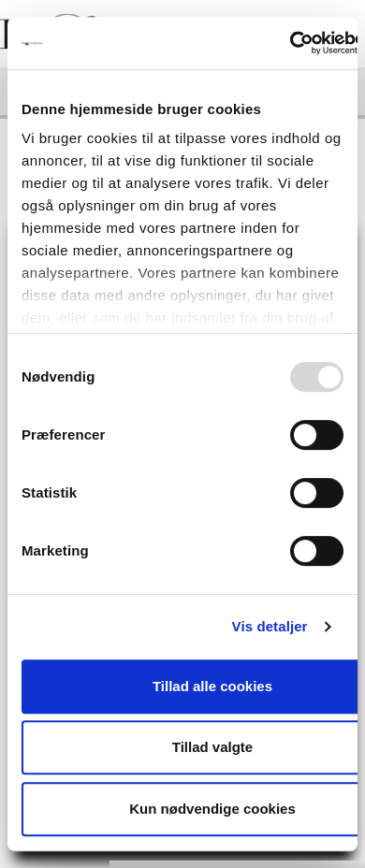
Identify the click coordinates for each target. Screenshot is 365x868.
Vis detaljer (270, 626)
